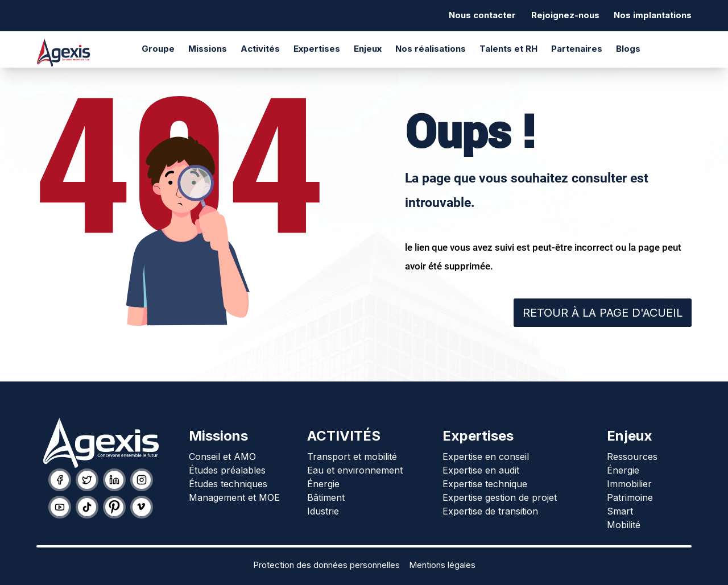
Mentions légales (442, 565)
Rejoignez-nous (565, 15)
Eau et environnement (355, 470)
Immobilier (629, 484)
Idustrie (323, 511)
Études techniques (228, 484)
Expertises (317, 49)
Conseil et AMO (222, 457)
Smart (620, 511)
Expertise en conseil (486, 457)
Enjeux (368, 49)
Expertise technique (485, 484)
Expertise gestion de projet (500, 497)
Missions (208, 49)
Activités (260, 49)
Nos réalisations (431, 49)
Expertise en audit (481, 470)
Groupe (158, 49)
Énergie (323, 484)
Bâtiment (326, 497)
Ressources (632, 457)
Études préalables (227, 470)
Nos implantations (653, 15)
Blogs (628, 49)
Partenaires (577, 49)
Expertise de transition (490, 511)
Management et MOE (234, 497)
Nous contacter (482, 15)
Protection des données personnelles (326, 565)
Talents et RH (508, 49)
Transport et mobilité (352, 457)
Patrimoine (630, 497)
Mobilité (624, 525)
